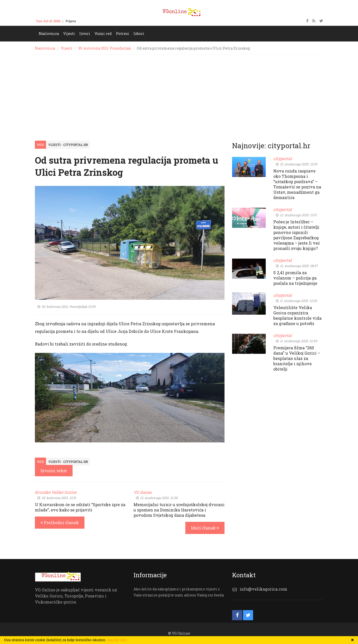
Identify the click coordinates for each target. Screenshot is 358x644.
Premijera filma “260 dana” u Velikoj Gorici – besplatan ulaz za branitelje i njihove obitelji (297, 358)
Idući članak (205, 528)
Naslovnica (49, 34)
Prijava (71, 21)
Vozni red (103, 34)
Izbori (139, 34)
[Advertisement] (179, 93)
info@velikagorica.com (263, 589)
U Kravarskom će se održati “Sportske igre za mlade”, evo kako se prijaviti (80, 507)
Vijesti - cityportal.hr (68, 145)
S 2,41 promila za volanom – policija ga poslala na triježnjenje (295, 278)
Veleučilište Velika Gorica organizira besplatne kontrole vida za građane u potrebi (297, 315)
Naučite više (117, 640)
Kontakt (87, 21)
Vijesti (69, 34)
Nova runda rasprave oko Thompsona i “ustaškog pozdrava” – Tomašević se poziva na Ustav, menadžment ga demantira (297, 184)
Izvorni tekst (54, 471)
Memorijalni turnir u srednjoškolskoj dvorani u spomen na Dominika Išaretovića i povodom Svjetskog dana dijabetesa (179, 510)
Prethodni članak (60, 522)
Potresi (123, 34)
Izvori (85, 34)
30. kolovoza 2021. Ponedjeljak (105, 48)
